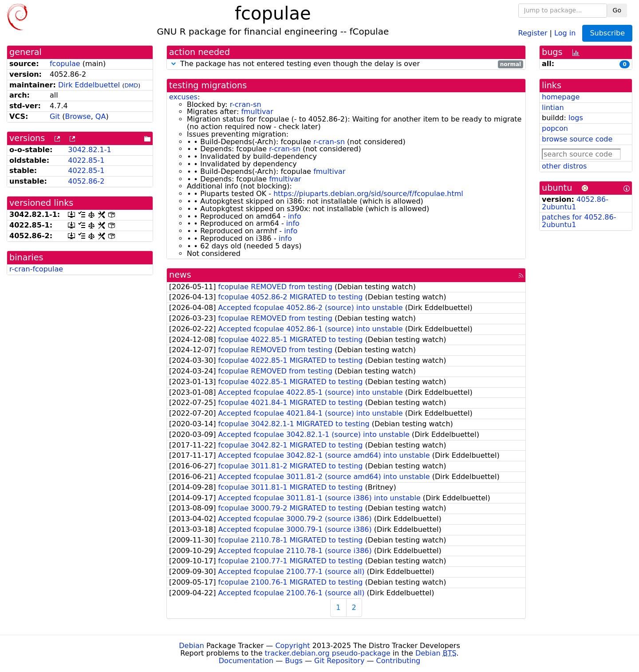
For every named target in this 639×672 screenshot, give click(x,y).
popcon (555, 128)
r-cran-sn (246, 104)
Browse (78, 116)
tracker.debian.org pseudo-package (328, 653)
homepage (561, 97)
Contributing (398, 661)
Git (55, 116)
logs (576, 118)
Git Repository (339, 661)
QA (101, 116)
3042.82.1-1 (89, 150)
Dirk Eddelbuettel (89, 85)
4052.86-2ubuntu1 (575, 203)
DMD (131, 85)
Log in (565, 33)
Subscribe (607, 33)
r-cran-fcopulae (36, 269)
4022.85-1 (86, 160)
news (180, 275)
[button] (174, 64)
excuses (183, 97)
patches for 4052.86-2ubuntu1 (579, 221)
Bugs (294, 661)
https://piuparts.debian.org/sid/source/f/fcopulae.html (368, 194)
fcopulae (65, 64)
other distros (564, 166)
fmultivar (257, 112)
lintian (553, 108)
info (295, 216)
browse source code (577, 139)
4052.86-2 (86, 181)
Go (617, 10)
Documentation (246, 661)
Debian (191, 646)
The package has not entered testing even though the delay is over (346, 64)
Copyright (292, 646)
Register (533, 33)
